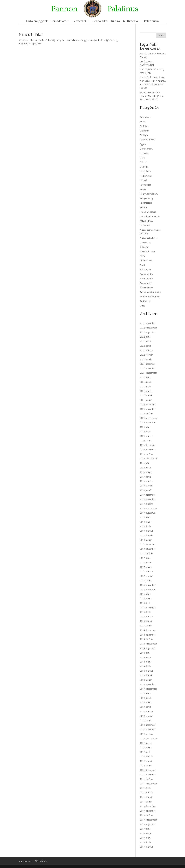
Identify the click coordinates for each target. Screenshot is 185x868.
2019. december (148, 445)
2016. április (146, 603)
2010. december (148, 806)
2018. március (147, 531)
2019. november (148, 450)
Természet (79, 21)
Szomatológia (147, 283)
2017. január (146, 580)
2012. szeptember (148, 739)
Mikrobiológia (146, 221)
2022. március (147, 350)
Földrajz (144, 162)
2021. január (146, 400)
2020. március (147, 436)
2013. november (148, 684)
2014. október (147, 639)
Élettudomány (147, 149)
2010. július (145, 829)
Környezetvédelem (149, 194)
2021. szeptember (148, 373)
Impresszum (25, 861)
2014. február (146, 675)
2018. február (146, 535)
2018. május (146, 522)
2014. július (145, 653)
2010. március (147, 847)
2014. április (146, 666)
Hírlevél (143, 180)
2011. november (148, 775)
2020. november (148, 409)
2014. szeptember (148, 644)
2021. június (146, 382)
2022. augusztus (148, 332)
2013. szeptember (148, 689)
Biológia (144, 135)
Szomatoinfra (146, 274)
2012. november (148, 729)
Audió (143, 122)
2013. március (147, 711)
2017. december (148, 544)
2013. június (146, 698)
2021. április (146, 386)
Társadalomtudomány (150, 292)
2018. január (146, 540)
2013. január (146, 720)
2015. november (148, 608)
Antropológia (146, 117)
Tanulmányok (146, 288)
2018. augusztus (148, 513)
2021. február (146, 395)
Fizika (143, 158)
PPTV (143, 256)
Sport (143, 265)
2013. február (146, 716)
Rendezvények (147, 261)
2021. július (145, 377)
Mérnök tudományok (150, 216)
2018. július (145, 517)
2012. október (147, 734)
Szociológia (145, 269)
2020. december (148, 404)
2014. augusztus (148, 648)
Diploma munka (147, 140)
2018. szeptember (148, 508)
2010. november (148, 811)
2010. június (146, 833)
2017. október (147, 553)
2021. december (148, 364)
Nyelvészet (145, 243)
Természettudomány (150, 297)
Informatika (145, 185)
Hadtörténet (146, 176)
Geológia (144, 167)
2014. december (148, 630)
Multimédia (131, 21)
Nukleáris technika (149, 238)
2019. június (146, 468)
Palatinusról (152, 21)
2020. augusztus (148, 422)
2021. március (147, 391)
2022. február (146, 355)
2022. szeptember (148, 328)
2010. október (147, 815)
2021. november (148, 368)
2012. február (146, 761)
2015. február (146, 621)
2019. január (146, 490)
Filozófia (144, 153)
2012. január (146, 766)
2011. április (146, 788)
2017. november (148, 549)
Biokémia (144, 131)
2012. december (148, 725)
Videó (143, 306)
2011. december (148, 770)
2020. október (147, 413)
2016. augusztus (148, 590)
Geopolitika (100, 21)
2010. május (146, 838)
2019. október (147, 454)
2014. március (147, 671)
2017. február (146, 576)
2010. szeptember (148, 820)
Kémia (143, 189)
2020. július (145, 427)
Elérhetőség (41, 861)
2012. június (146, 743)
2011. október (147, 779)
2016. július (145, 594)
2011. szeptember (148, 784)
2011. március (147, 793)
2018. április (146, 526)
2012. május (146, 747)
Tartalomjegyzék (37, 21)
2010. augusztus (148, 824)
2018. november (148, 499)
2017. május (146, 567)
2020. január (146, 441)
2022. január (146, 359)
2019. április (146, 477)
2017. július (145, 558)
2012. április (146, 752)
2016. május (146, 599)
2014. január (146, 680)
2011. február (146, 797)
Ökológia (144, 247)
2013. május (146, 702)
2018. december (148, 495)
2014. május (146, 662)
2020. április (146, 432)
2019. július (145, 463)
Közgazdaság (146, 198)
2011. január (146, 802)
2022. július (145, 337)
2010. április (146, 842)
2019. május (146, 472)
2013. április (146, 707)
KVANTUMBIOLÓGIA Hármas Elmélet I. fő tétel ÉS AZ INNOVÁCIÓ (152, 96)
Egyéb (143, 144)
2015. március (147, 617)
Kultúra (115, 21)
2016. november (148, 585)
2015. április (146, 612)
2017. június (146, 562)
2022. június (146, 341)
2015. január (146, 626)
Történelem (146, 301)
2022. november (148, 323)
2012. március (147, 757)
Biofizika (144, 126)
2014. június (146, 657)
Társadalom (59, 21)
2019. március (147, 481)
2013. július (145, 693)
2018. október (147, 504)
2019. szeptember (148, 459)
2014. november (148, 635)
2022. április (146, 346)
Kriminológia (146, 203)
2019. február (146, 486)
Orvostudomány (148, 251)
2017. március (147, 571)
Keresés (161, 36)
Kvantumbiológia (148, 212)
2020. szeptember (148, 418)
